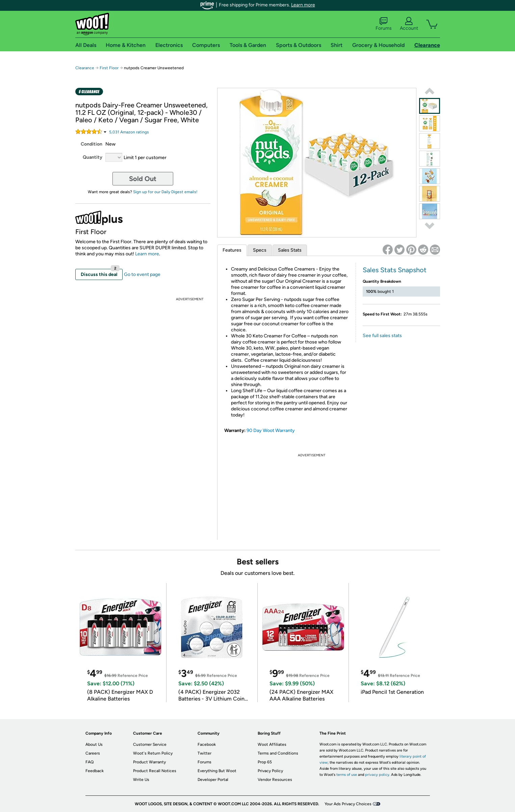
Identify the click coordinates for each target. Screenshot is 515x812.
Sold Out (143, 179)
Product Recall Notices (155, 771)
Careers (93, 753)
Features (232, 250)
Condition (92, 144)
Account (409, 24)
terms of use (347, 775)
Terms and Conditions (278, 753)
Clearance (85, 68)
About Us (94, 744)
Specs (260, 250)
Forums (384, 24)
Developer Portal (213, 780)
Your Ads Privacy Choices (348, 804)
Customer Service (150, 744)
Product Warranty (149, 762)
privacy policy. (378, 775)
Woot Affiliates (272, 744)
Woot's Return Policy (153, 753)
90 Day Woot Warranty (271, 430)
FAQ (89, 762)
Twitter (204, 753)
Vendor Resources (275, 780)
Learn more (303, 5)
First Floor (109, 68)
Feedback (95, 771)
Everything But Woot (217, 771)
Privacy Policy (270, 771)
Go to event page (142, 274)
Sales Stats (290, 250)
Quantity (93, 157)
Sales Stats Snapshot (395, 270)
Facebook (207, 744)
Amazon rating (129, 132)
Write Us (141, 780)
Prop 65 (265, 762)
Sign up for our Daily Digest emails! (165, 192)
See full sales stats (382, 336)
